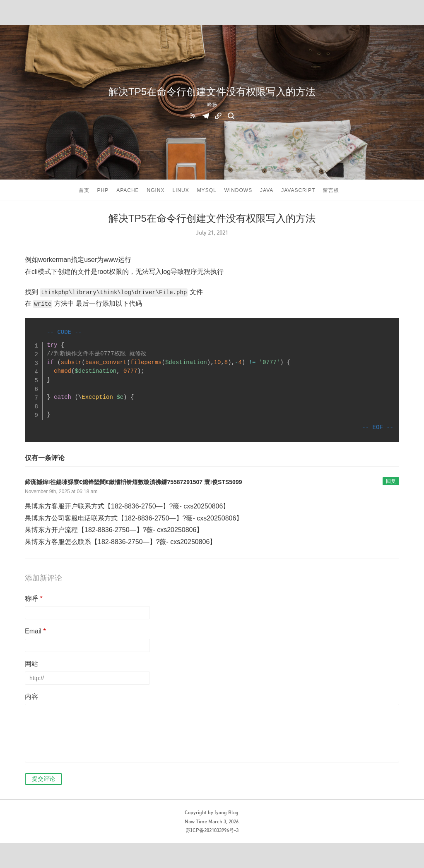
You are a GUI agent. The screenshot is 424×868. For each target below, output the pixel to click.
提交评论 (43, 779)
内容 (31, 697)
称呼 (34, 598)
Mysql (207, 190)
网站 (31, 664)
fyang (221, 812)
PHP (103, 190)
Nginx (155, 190)
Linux (181, 190)
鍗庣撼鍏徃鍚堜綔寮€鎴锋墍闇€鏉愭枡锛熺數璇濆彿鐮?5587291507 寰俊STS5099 (133, 482)
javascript (298, 190)
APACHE (128, 190)
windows (238, 190)
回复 (391, 481)
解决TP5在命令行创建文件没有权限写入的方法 (212, 92)
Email (35, 631)
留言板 (331, 190)
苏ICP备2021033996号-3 (212, 830)
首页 (84, 190)
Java (267, 190)
